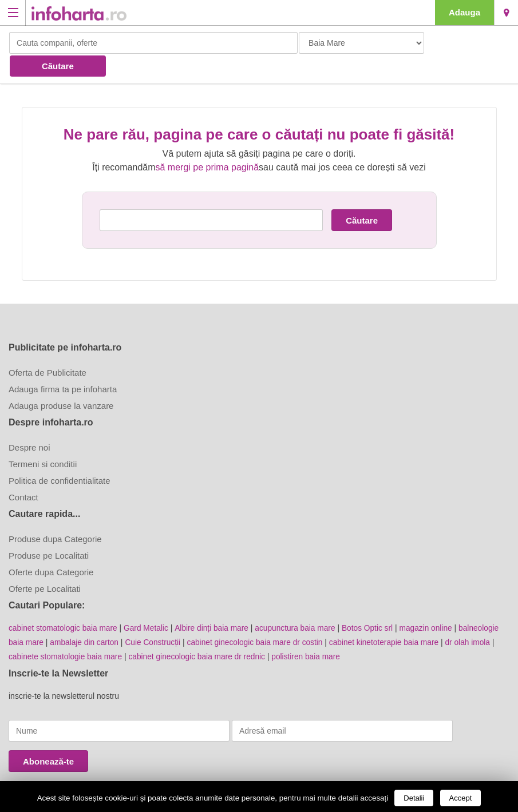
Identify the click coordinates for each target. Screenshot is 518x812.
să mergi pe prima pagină (207, 144)
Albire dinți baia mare (215, 604)
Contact (23, 474)
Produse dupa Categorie (55, 516)
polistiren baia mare (312, 632)
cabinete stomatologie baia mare (66, 632)
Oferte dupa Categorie (51, 549)
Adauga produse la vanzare (61, 382)
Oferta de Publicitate (48, 349)
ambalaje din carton (86, 618)
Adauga (464, 12)
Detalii (414, 798)
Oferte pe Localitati (45, 565)
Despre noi (29, 424)
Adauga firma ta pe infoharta (63, 366)
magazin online (433, 604)
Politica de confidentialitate (60, 457)
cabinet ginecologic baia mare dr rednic (201, 632)
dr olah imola (477, 618)
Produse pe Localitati (49, 532)
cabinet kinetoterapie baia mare (391, 618)
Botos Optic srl (374, 604)
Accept (461, 798)
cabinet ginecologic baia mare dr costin (260, 618)
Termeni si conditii (43, 441)
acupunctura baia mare (300, 604)
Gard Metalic (149, 604)
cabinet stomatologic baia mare (64, 604)
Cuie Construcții (155, 618)
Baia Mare (506, 13)
